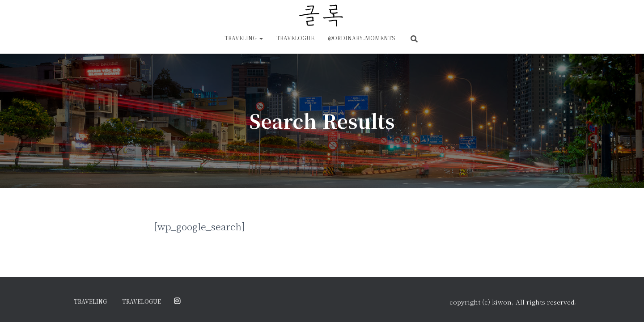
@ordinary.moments (362, 38)
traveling (244, 38)
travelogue (295, 38)
